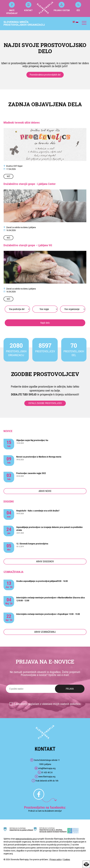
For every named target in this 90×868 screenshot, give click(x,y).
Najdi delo (45, 323)
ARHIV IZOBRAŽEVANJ (45, 632)
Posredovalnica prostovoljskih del (45, 75)
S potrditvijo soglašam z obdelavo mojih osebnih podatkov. (47, 704)
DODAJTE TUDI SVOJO (24, 394)
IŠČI (78, 7)
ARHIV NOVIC (45, 491)
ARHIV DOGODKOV (45, 561)
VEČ (8, 176)
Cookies (67, 859)
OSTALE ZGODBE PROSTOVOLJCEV (45, 403)
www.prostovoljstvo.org (26, 839)
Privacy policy (56, 859)
